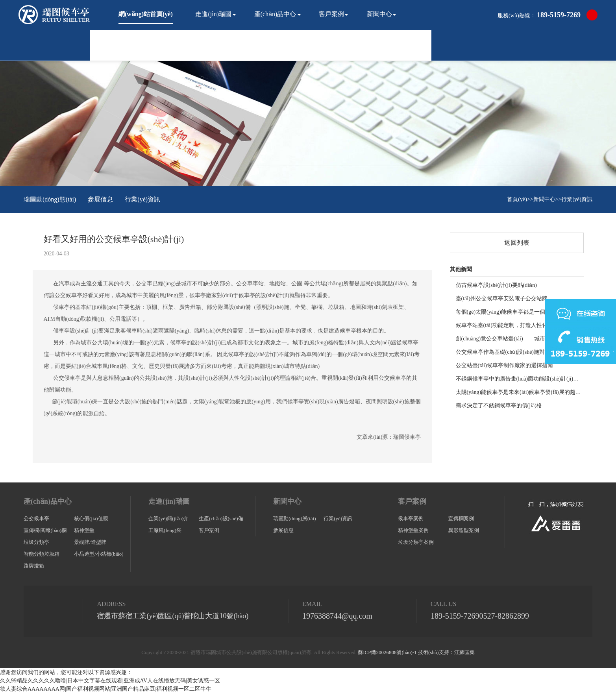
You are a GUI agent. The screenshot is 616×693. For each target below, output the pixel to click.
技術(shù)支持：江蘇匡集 (446, 652)
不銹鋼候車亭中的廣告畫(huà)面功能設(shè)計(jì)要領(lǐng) (520, 379)
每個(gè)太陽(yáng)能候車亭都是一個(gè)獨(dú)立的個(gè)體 (520, 312)
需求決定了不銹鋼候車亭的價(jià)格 (499, 406)
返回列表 (517, 243)
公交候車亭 (36, 518)
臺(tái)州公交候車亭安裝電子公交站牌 (502, 298)
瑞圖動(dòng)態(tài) (50, 199)
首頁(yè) (517, 199)
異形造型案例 (464, 530)
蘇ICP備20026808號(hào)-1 (387, 652)
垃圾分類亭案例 (416, 542)
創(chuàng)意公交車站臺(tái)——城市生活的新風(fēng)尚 (520, 339)
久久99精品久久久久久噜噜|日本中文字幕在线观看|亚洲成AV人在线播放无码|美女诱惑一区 (110, 681)
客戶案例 (331, 14)
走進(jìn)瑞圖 (213, 14)
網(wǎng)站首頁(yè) (146, 14)
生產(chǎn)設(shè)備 (221, 518)
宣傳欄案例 (461, 518)
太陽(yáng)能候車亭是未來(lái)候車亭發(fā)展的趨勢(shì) (520, 392)
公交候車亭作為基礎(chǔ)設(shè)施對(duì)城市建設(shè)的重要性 (520, 352)
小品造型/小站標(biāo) (99, 554)
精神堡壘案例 (413, 530)
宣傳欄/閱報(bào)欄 (45, 530)
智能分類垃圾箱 (42, 554)
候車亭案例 (411, 518)
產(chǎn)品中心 (275, 14)
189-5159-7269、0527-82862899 (480, 616)
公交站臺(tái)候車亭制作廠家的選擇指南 (504, 365)
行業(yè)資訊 (142, 199)
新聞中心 (379, 14)
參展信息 (100, 199)
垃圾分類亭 (36, 542)
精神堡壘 (84, 530)
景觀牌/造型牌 (90, 542)
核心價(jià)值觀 (91, 518)
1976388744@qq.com (337, 616)
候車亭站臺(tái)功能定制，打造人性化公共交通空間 (518, 325)
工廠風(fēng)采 (165, 530)
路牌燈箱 (34, 566)
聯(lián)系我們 (138, 44)
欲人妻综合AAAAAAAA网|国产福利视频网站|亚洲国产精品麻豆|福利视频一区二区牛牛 (106, 689)
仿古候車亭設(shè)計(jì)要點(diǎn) (496, 285)
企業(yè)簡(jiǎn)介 (168, 518)
